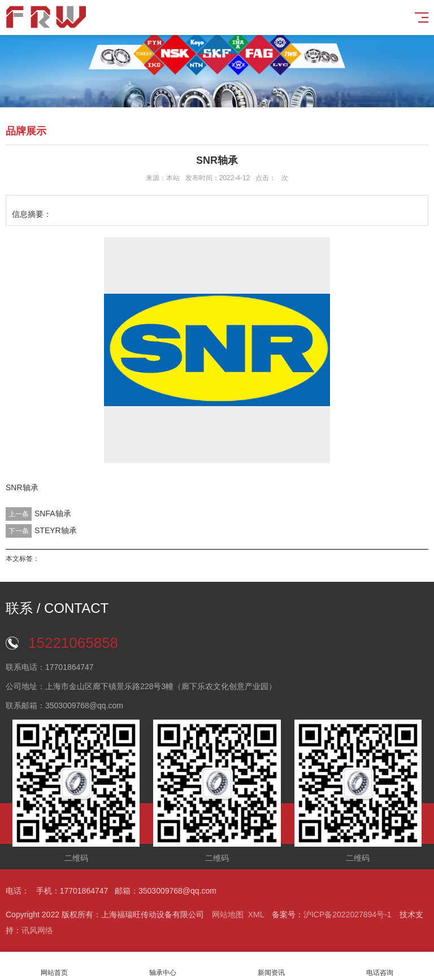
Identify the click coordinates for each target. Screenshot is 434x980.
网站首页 (54, 966)
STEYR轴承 (56, 530)
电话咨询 (380, 966)
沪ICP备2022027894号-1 (348, 914)
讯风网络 (37, 930)
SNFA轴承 (53, 513)
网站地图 (228, 914)
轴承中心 (163, 966)
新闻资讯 (271, 966)
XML (256, 914)
